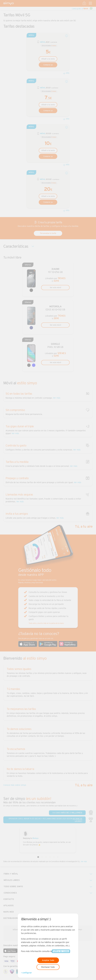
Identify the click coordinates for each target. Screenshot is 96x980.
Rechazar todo (48, 967)
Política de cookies (61, 951)
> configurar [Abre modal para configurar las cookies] (26, 973)
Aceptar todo (48, 960)
